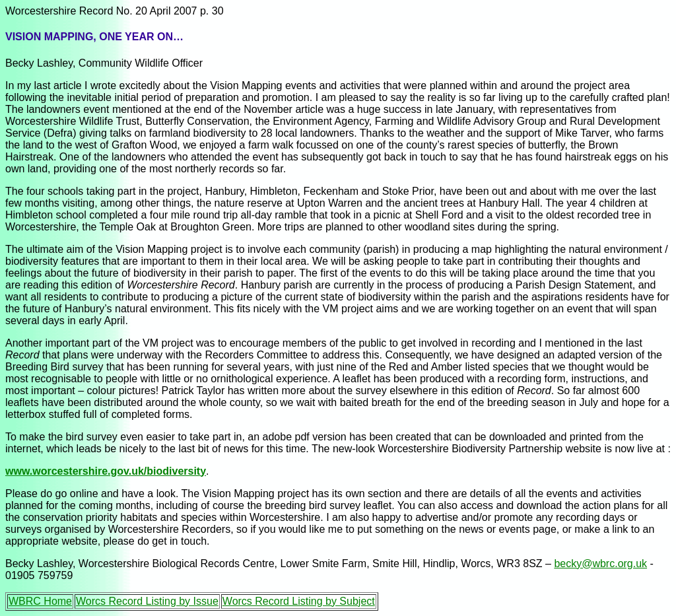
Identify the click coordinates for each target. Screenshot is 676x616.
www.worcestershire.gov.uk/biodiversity (106, 471)
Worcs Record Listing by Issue (147, 601)
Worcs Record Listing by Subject (299, 601)
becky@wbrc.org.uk (600, 564)
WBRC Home (40, 601)
